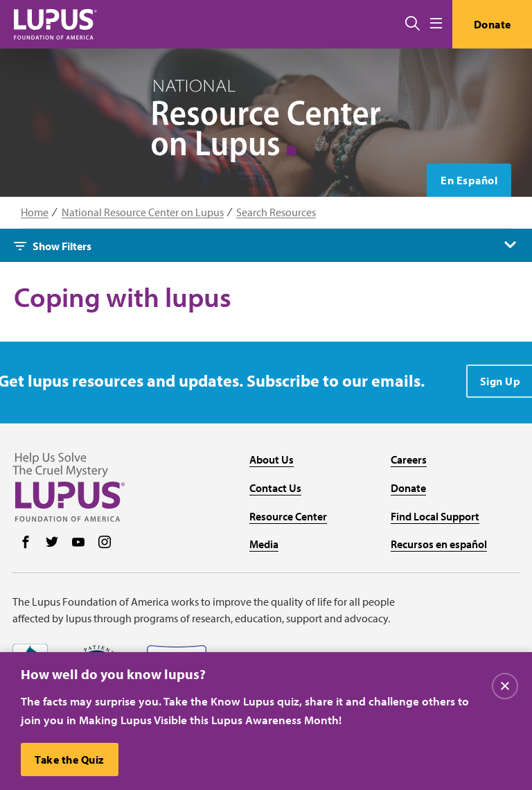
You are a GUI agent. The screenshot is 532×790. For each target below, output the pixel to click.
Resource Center (288, 516)
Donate (493, 24)
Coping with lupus (123, 297)
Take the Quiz (70, 760)
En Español (469, 180)
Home (35, 212)
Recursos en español (439, 544)
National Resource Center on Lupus (143, 212)
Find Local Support (435, 516)
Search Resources (276, 212)
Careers (409, 459)
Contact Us (275, 488)
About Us (272, 459)
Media (264, 544)
